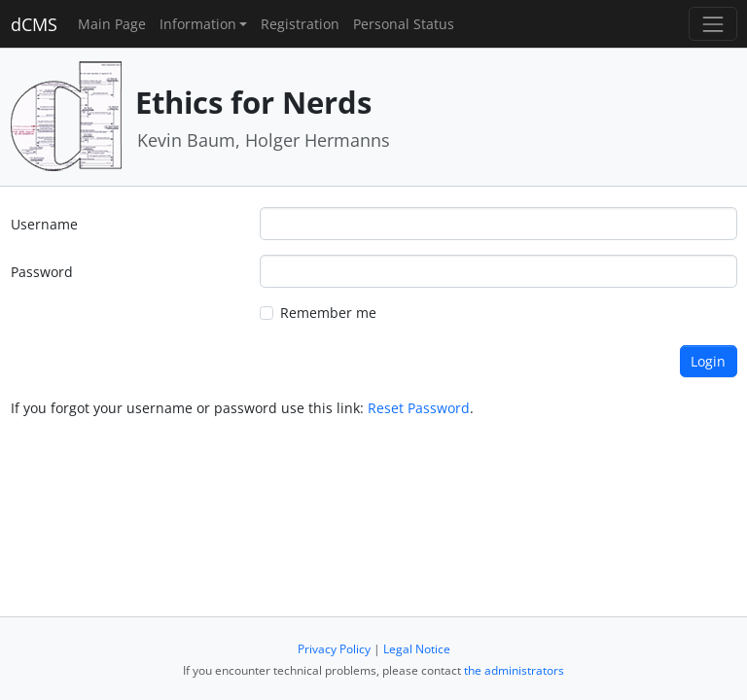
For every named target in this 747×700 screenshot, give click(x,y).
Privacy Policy (334, 649)
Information (198, 24)
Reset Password (419, 408)
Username (44, 224)
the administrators (514, 670)
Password (42, 272)
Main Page (112, 24)
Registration (300, 24)
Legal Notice (417, 649)
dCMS (34, 24)
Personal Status (404, 24)
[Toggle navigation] (712, 24)
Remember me (328, 313)
